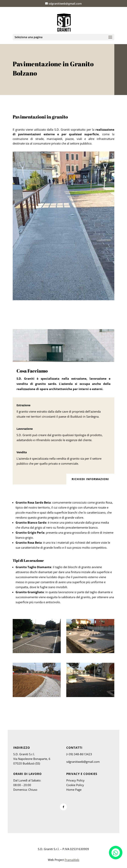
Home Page (74, 790)
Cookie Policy (75, 785)
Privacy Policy (75, 780)
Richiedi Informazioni (90, 479)
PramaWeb (72, 860)
